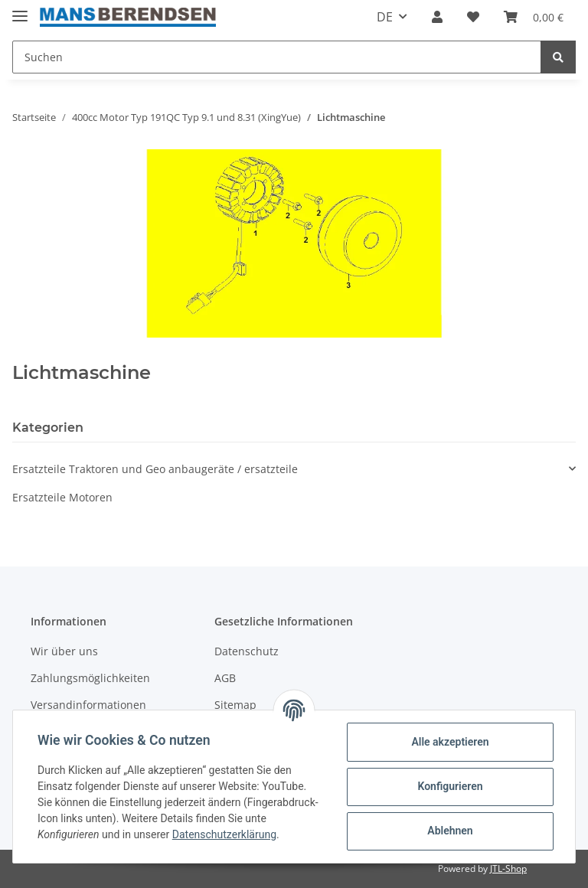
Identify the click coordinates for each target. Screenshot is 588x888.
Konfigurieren (450, 786)
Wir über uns (64, 651)
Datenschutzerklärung (224, 834)
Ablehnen (450, 831)
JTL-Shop (508, 868)
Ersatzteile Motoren (62, 497)
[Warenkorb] (534, 17)
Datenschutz (247, 651)
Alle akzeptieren (450, 742)
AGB (225, 678)
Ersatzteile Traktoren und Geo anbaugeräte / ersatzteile (155, 469)
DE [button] (385, 17)
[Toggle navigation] (20, 10)
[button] (437, 17)
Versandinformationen (88, 705)
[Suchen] (277, 57)
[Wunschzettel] (473, 17)
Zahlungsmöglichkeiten (90, 678)
